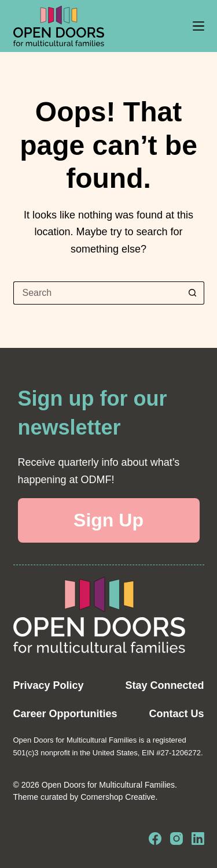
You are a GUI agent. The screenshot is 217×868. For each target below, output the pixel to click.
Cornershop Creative (118, 797)
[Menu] (198, 26)
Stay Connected (164, 685)
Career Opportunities (65, 714)
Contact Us (176, 714)
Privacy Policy (49, 685)
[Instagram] (176, 839)
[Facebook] (155, 839)
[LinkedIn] (198, 839)
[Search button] (193, 293)
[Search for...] (97, 293)
